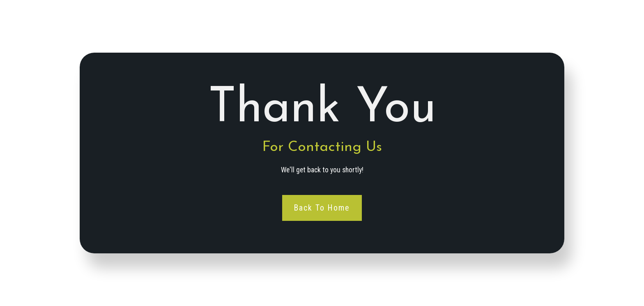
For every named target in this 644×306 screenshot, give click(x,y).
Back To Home (322, 207)
